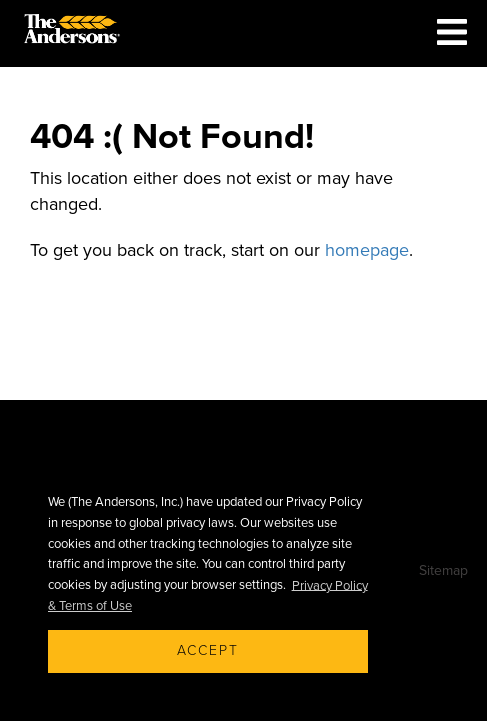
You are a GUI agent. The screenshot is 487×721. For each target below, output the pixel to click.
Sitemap (443, 570)
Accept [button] (208, 650)
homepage (367, 250)
